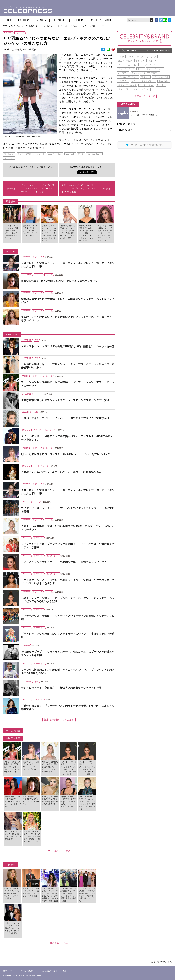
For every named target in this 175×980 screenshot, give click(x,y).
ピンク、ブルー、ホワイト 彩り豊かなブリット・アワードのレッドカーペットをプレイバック (38, 188)
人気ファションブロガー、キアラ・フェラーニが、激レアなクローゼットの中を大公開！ (78, 188)
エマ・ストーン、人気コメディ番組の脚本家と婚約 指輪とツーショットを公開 (68, 346)
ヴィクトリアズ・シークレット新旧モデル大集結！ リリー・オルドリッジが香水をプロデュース (12, 232)
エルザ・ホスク (55, 154)
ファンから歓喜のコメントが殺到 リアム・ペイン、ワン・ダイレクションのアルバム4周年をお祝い (68, 672)
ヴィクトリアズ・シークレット (31, 154)
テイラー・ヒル (146, 85)
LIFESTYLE (59, 20)
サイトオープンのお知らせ (144, 115)
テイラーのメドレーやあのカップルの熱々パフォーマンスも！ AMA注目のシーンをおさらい (67, 438)
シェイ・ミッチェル (140, 89)
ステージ (37, 430)
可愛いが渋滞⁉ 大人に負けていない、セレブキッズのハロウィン (59, 281)
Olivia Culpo (164, 81)
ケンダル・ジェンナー (128, 77)
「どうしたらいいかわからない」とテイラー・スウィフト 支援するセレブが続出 (68, 636)
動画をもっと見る (59, 943)
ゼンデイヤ (123, 81)
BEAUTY (41, 20)
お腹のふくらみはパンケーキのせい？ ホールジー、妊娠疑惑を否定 (61, 472)
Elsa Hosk (70, 154)
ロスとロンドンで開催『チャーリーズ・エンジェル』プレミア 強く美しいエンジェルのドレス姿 (68, 265)
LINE (165, 20)
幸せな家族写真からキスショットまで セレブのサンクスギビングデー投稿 (65, 400)
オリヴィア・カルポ (127, 85)
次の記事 (107, 189)
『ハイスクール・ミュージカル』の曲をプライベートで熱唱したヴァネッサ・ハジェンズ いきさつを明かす (68, 582)
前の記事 (11, 189)
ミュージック (50, 430)
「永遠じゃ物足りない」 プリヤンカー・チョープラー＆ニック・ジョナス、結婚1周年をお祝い (68, 366)
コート (140, 69)
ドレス (121, 57)
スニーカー (154, 61)
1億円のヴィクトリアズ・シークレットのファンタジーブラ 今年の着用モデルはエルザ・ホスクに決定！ (68, 232)
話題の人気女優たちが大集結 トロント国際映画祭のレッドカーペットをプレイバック (68, 301)
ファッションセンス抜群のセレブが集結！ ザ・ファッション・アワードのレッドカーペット (68, 384)
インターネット (40, 466)
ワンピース (151, 57)
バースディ (123, 73)
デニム (131, 57)
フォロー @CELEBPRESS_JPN (145, 145)
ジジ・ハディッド (147, 65)
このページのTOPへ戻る (160, 962)
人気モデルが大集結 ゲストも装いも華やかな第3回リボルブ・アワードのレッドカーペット (67, 528)
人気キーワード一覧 (145, 96)
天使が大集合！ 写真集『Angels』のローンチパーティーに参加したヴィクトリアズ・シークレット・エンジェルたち (86, 233)
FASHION (24, 20)
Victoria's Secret (94, 154)
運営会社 (7, 971)
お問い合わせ (27, 971)
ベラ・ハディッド (126, 69)
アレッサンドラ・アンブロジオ (145, 73)
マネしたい (9, 154)
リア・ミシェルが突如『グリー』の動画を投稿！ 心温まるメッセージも (64, 562)
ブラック (145, 77)
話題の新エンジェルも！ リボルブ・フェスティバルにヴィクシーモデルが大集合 (30, 231)
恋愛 (37, 340)
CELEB (101, 20)
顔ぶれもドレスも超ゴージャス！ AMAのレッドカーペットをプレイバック (65, 454)
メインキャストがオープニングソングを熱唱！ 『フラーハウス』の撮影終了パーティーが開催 (68, 546)
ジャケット (9, 158)
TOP (9, 20)
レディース (20, 33)
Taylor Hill (161, 85)
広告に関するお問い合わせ (54, 971)
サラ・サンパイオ (160, 77)
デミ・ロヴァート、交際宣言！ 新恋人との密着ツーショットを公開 (61, 688)
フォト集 (49, 275)
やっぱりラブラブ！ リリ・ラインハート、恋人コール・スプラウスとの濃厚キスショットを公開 (68, 654)
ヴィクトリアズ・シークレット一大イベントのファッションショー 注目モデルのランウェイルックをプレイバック (49, 233)
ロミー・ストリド (155, 69)
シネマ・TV (38, 538)
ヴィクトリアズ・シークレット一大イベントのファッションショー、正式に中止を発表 (68, 510)
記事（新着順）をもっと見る (59, 720)
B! (170, 20)
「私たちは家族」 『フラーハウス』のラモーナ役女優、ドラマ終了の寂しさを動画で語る (68, 707)
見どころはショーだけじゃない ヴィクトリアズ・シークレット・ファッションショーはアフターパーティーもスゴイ (105, 233)
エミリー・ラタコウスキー (143, 81)
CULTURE (79, 20)
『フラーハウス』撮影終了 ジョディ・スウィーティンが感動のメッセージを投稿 (68, 618)
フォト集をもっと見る (59, 851)
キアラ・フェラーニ (127, 65)
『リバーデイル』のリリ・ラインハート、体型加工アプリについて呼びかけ (65, 418)
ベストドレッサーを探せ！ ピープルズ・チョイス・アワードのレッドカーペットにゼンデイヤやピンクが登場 (68, 600)
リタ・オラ (123, 89)
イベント (38, 275)
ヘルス (35, 412)
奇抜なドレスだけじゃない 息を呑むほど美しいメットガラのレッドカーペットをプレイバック (68, 319)
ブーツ (81, 154)
